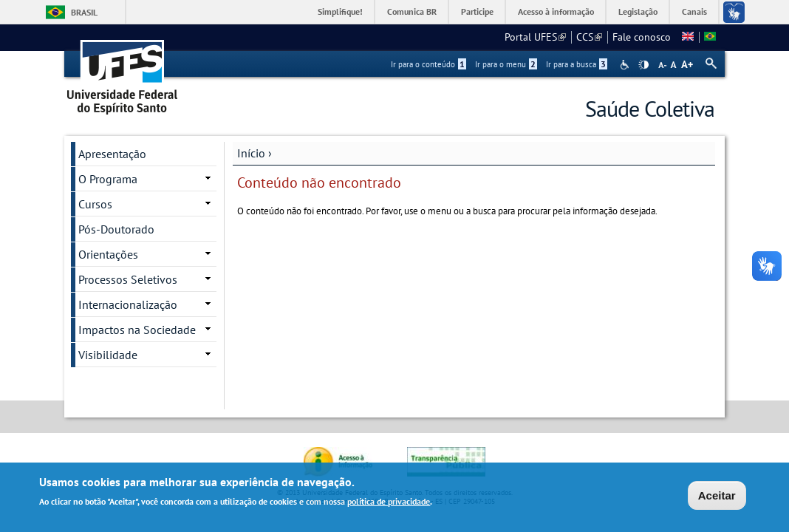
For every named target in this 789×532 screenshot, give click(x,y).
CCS (589, 37)
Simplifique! (340, 11)
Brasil (84, 12)
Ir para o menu (506, 64)
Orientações (108, 254)
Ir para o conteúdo (428, 64)
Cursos (95, 204)
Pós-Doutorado (116, 229)
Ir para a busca (577, 64)
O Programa (108, 179)
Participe (477, 11)
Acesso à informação (556, 11)
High (643, 65)
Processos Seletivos (128, 279)
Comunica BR (412, 11)
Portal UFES (535, 37)
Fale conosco (642, 37)
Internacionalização (128, 304)
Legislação (638, 11)
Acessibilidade (626, 65)
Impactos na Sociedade (137, 330)
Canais (694, 11)
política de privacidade (389, 504)
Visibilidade (108, 355)
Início (251, 153)
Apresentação (112, 154)
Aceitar (717, 497)
